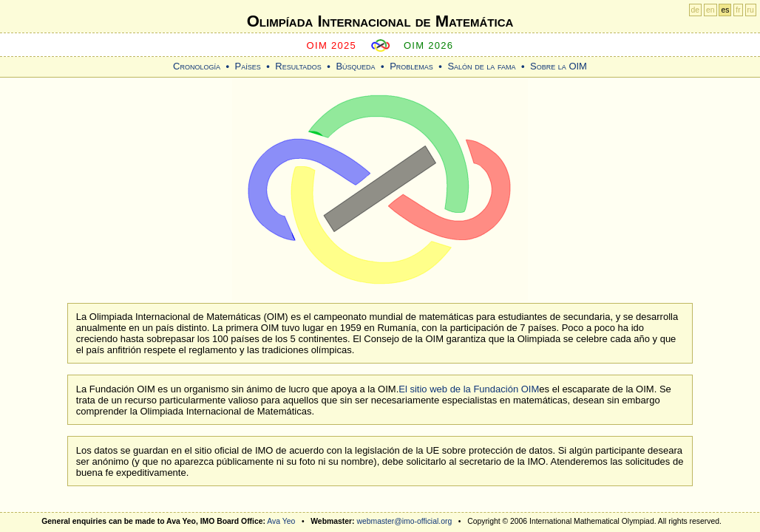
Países (248, 66)
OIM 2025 (332, 45)
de (696, 10)
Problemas (411, 66)
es (725, 10)
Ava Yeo (281, 521)
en (710, 10)
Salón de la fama (481, 66)
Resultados (298, 66)
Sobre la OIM (559, 66)
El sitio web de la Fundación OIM (469, 389)
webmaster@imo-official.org (404, 521)
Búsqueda (355, 66)
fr (738, 10)
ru (751, 10)
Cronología (197, 66)
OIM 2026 (429, 45)
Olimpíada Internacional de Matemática (380, 21)
